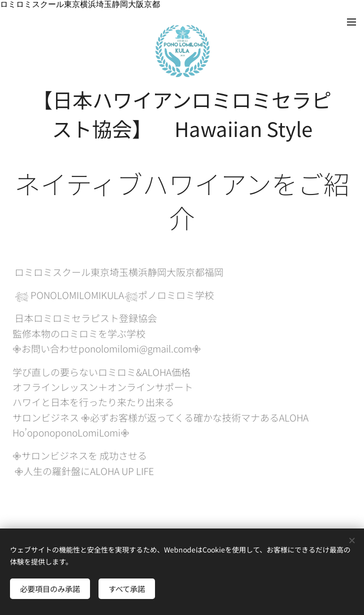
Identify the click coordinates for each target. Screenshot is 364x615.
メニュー (351, 22)
